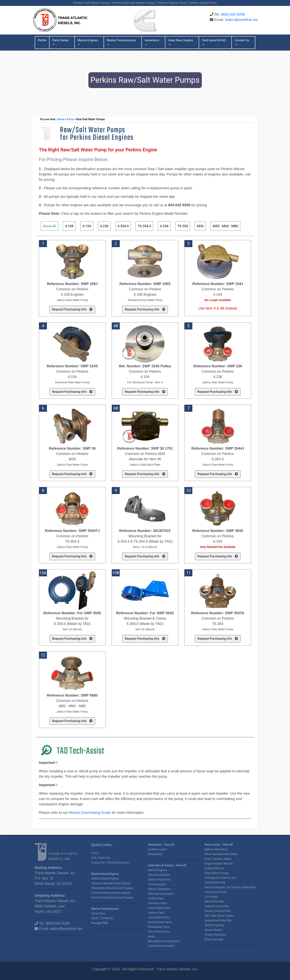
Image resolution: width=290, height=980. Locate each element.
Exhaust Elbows (214, 868)
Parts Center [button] (60, 40)
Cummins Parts (157, 903)
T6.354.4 (144, 226)
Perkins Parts (156, 898)
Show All (50, 226)
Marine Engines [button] (88, 40)
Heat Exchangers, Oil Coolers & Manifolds (230, 887)
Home (60, 119)
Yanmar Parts (156, 913)
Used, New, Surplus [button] (181, 40)
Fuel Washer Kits (215, 882)
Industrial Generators (161, 894)
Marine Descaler (215, 901)
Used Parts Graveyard (161, 946)
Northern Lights (158, 849)
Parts (70, 119)
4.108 (69, 226)
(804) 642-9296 (233, 14)
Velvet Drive (99, 913)
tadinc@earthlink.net (241, 20)
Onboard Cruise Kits (217, 906)
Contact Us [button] (242, 40)
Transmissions (157, 884)
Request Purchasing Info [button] (72, 309)
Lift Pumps (211, 897)
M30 (200, 226)
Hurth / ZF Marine (102, 918)
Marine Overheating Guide (90, 813)
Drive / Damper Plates (218, 859)
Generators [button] (152, 40)
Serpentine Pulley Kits (218, 920)
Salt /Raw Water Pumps (219, 916)
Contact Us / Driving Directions (110, 863)
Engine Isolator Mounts (219, 864)
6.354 (164, 226)
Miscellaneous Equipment (164, 941)
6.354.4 (123, 226)
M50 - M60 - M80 (225, 226)
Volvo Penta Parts (159, 932)
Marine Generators (159, 889)
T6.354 (183, 226)
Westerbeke (155, 854)
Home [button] (42, 40)
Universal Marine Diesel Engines (111, 893)
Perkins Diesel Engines (105, 879)
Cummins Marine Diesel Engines (111, 883)
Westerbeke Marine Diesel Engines (112, 888)
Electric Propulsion (159, 880)
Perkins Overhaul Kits (218, 911)
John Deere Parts (159, 917)
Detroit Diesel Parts (160, 922)
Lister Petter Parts (159, 908)
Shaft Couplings (215, 925)
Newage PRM (100, 923)
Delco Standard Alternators (221, 854)
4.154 (87, 226)
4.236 (104, 226)
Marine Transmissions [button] (121, 40)
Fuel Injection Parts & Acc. (221, 878)
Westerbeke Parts (159, 927)
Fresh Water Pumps (217, 873)
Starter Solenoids (215, 935)
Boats (152, 936)
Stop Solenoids (214, 939)
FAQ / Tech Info (101, 858)
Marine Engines (157, 870)
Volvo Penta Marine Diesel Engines (113, 897)
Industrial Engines (159, 875)
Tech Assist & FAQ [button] (214, 40)
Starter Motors (214, 930)
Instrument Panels (216, 892)
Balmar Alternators (216, 849)
